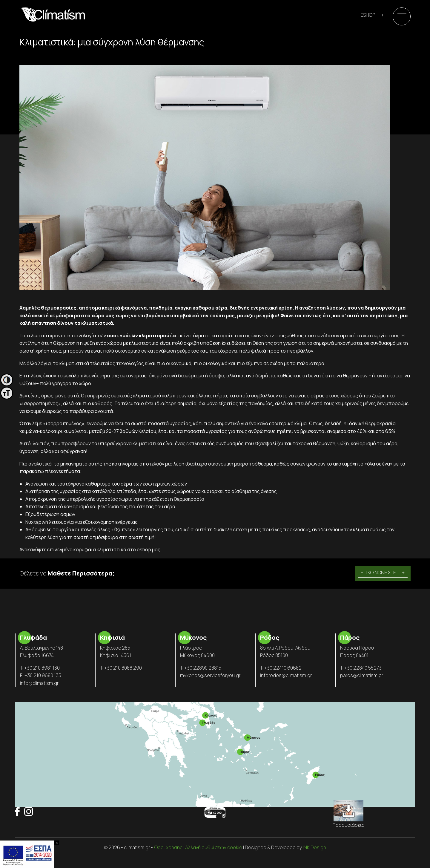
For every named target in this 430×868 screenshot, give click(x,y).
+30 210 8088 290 (123, 668)
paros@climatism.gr (362, 675)
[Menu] (402, 17)
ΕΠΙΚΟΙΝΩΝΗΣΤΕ (378, 572)
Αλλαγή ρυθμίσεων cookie (214, 847)
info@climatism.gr (39, 683)
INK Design (314, 847)
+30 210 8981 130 (42, 668)
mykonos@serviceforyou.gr (210, 675)
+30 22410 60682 (283, 668)
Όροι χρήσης (168, 847)
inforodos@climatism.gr (286, 675)
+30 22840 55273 (363, 668)
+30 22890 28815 (203, 668)
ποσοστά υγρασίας (169, 423)
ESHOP (368, 15)
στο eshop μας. (144, 549)
